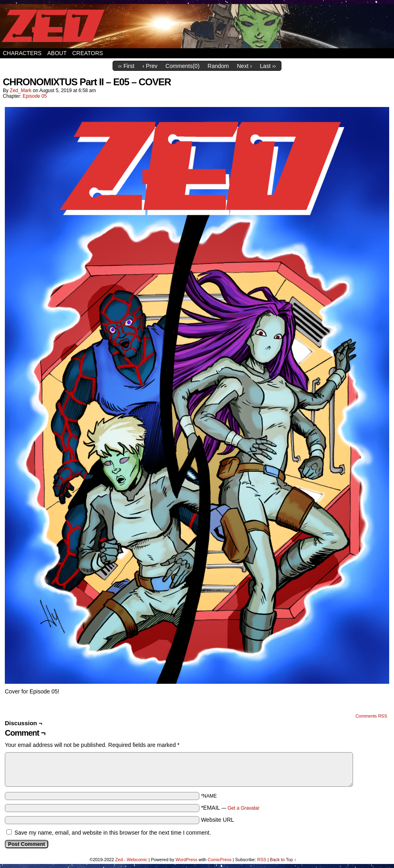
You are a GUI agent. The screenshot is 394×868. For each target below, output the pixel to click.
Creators (88, 53)
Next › (244, 66)
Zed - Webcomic (131, 860)
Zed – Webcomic (197, 26)
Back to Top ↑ (283, 860)
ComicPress (219, 860)
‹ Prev (150, 66)
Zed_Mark (21, 91)
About (57, 53)
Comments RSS (371, 716)
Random (218, 66)
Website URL (218, 820)
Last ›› (268, 66)
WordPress (187, 860)
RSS (262, 860)
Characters (22, 53)
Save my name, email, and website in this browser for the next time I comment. (113, 833)
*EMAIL (230, 808)
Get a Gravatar (243, 808)
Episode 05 (35, 96)
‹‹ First (126, 66)
